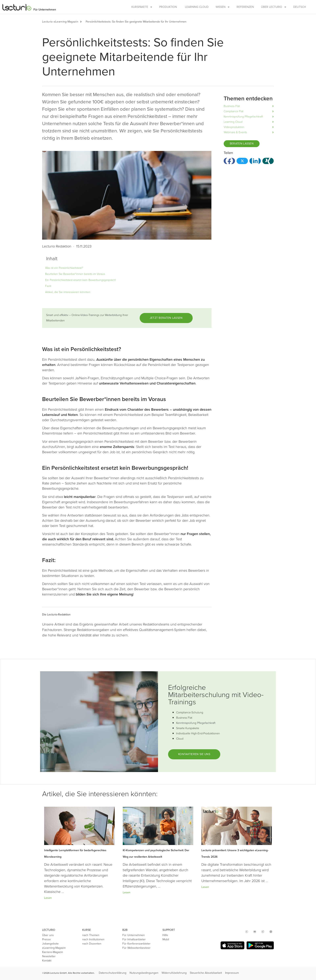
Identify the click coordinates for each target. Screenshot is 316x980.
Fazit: (48, 286)
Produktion (168, 7)
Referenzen (245, 7)
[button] (83, 22)
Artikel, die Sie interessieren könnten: (68, 292)
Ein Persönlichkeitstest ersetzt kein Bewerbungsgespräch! (81, 280)
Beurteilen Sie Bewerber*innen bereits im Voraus (75, 274)
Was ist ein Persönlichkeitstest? (64, 268)
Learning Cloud (197, 7)
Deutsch (300, 7)
